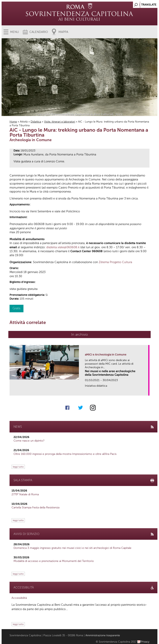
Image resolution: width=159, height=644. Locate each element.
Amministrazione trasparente (103, 635)
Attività (24, 122)
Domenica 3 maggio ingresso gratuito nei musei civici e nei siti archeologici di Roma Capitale (72, 548)
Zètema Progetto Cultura (115, 262)
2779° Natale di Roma (25, 494)
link (147, 391)
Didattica (36, 122)
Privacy (145, 642)
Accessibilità (19, 598)
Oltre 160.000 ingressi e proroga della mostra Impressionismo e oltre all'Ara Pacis (65, 454)
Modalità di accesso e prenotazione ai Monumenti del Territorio (54, 561)
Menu (15, 32)
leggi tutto (18, 467)
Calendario (39, 32)
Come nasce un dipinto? (29, 441)
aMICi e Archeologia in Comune (106, 355)
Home (13, 122)
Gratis (16, 308)
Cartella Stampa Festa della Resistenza (35, 507)
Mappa (63, 32)
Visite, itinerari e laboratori (60, 122)
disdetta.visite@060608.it (63, 247)
